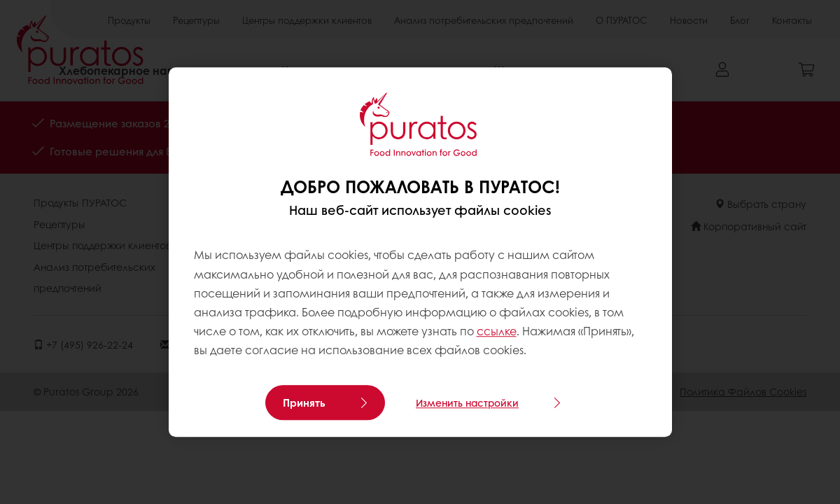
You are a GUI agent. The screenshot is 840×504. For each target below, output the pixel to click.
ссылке (497, 331)
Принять (304, 402)
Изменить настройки (467, 402)
